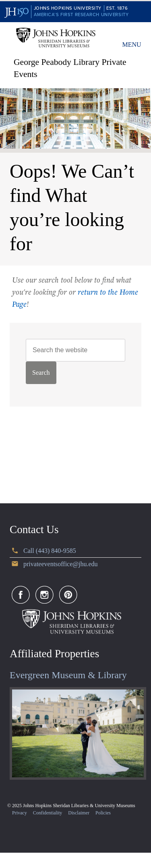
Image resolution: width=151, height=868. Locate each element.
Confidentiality (48, 813)
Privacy (20, 813)
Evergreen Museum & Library (68, 675)
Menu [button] (131, 45)
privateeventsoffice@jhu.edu (61, 564)
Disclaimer (79, 813)
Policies (103, 813)
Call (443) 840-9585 (50, 551)
